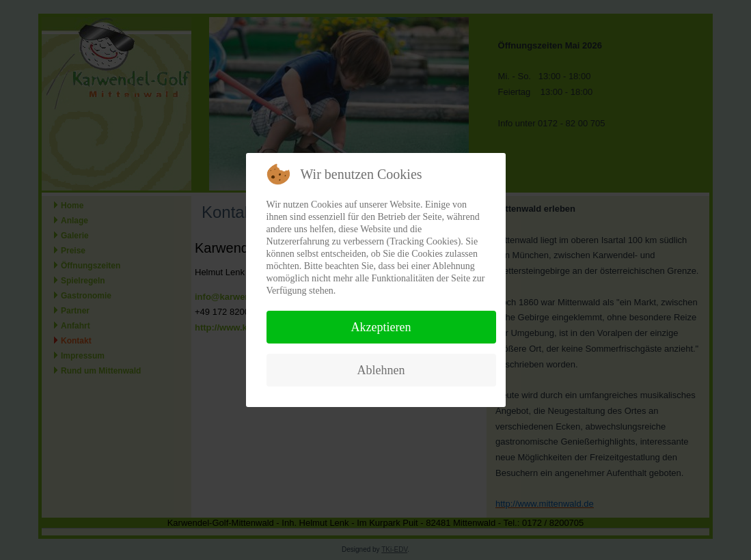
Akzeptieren (381, 327)
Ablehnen (381, 370)
